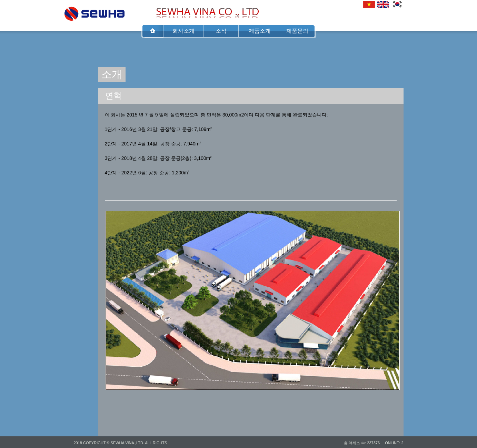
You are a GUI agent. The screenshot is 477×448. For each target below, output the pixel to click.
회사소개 (183, 31)
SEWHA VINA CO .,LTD (95, 12)
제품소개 (260, 31)
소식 (221, 31)
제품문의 (297, 31)
